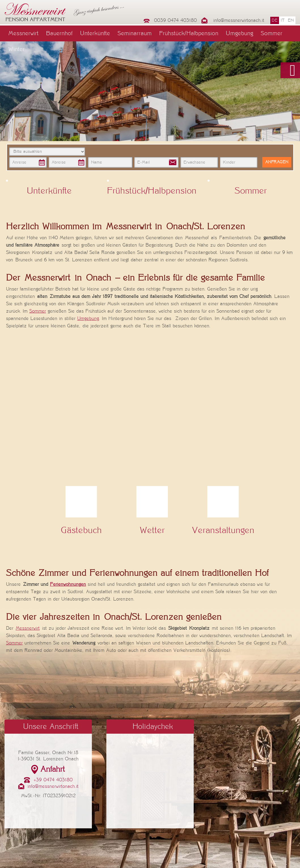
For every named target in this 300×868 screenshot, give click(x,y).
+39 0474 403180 (53, 780)
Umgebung (239, 33)
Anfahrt (53, 769)
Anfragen (277, 162)
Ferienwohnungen (68, 584)
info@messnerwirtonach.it (239, 20)
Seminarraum (135, 33)
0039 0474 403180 (175, 20)
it (283, 20)
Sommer (272, 33)
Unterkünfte (95, 33)
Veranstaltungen (223, 530)
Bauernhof (59, 33)
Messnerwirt (23, 33)
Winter (16, 49)
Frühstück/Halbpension (189, 33)
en (291, 20)
